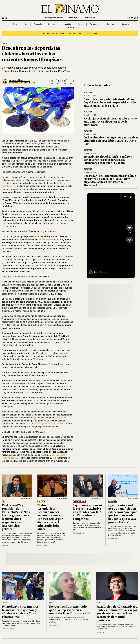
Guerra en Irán (91, 33)
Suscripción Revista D (54, 18)
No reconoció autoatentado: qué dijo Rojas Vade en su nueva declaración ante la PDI (69, 610)
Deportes (111, 24)
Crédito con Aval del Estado (54, 33)
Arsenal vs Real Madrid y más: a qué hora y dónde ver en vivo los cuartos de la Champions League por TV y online (109, 160)
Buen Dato (70, 27)
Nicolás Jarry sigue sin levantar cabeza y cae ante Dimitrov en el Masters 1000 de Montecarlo (110, 121)
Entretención (95, 24)
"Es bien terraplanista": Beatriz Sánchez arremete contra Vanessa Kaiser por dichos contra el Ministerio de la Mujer (50, 517)
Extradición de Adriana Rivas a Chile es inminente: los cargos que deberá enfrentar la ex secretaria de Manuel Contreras (117, 613)
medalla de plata (45, 239)
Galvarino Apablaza (75, 33)
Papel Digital (74, 18)
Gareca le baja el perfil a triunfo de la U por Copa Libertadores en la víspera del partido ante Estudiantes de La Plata (110, 102)
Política (14, 24)
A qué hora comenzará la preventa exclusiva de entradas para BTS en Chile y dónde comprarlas (88, 512)
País (25, 24)
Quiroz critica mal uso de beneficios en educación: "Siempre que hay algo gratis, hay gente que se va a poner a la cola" (123, 513)
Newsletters (90, 18)
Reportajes (53, 24)
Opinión (68, 24)
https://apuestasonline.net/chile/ (50, 424)
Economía (38, 24)
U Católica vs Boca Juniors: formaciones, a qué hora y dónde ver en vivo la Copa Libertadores (20, 612)
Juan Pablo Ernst (78, 533)
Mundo (80, 24)
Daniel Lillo (5, 545)
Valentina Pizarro (17, 80)
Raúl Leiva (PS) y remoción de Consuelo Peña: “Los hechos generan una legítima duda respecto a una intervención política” (16, 517)
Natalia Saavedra (114, 539)
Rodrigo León (101, 632)
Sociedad (126, 24)
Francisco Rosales (43, 545)
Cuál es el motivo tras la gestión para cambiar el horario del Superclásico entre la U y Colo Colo (111, 140)
